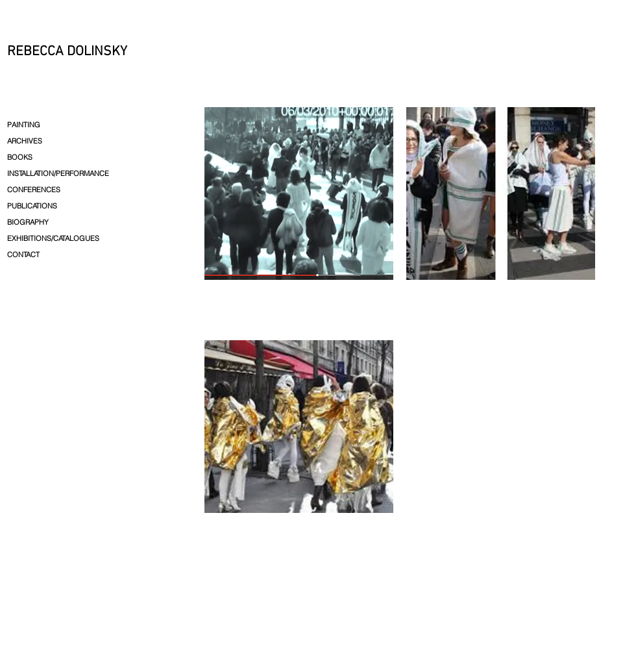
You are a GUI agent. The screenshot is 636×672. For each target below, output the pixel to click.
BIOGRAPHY (28, 222)
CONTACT (23, 255)
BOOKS (20, 157)
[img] (299, 217)
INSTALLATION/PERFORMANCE (58, 173)
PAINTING (24, 125)
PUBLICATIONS (32, 206)
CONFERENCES (34, 190)
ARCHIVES (25, 141)
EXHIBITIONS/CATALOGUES (53, 238)
